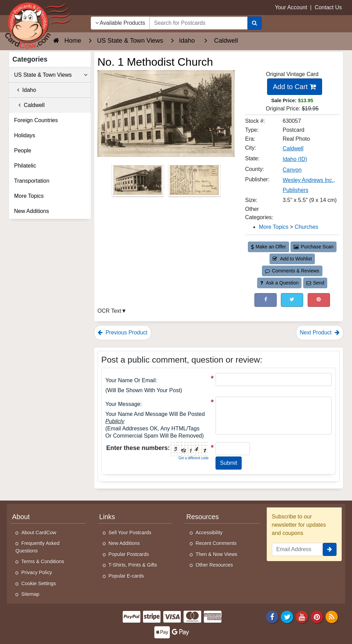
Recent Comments (216, 543)
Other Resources (214, 565)
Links (107, 517)
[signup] (330, 549)
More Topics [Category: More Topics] (274, 227)
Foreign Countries (36, 120)
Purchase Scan (313, 247)
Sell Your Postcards (130, 533)
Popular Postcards (129, 554)
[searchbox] (198, 23)
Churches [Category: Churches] (306, 227)
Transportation (32, 181)
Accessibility (209, 533)
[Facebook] (272, 616)
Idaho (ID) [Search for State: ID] (295, 159)
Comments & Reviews (292, 271)
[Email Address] (298, 549)
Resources (202, 517)
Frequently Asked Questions (37, 547)
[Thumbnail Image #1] (139, 182)
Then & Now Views (216, 554)
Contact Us (328, 7)
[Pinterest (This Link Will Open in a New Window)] (319, 300)
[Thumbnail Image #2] (194, 182)
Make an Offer (268, 247)
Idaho (25, 90)
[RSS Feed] (332, 616)
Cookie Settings (39, 583)
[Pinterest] (317, 616)
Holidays (25, 135)
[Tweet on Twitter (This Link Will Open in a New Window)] (292, 300)
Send (315, 283)
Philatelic (25, 166)
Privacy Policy (37, 572)
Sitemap (30, 594)
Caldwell (29, 105)
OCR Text (109, 311)
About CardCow (39, 533)
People (23, 151)
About (21, 517)
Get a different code (194, 458)
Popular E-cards (126, 576)
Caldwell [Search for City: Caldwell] (293, 148)
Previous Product (123, 332)
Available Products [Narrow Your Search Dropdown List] (120, 23)
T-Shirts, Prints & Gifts (133, 565)
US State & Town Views (51, 75)
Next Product (320, 332)
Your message (123, 404)
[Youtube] (302, 616)
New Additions (31, 211)
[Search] (255, 23)
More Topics (29, 196)
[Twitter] (287, 616)
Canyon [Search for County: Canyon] (292, 170)
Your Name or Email (131, 380)
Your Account (291, 7)
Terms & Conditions (43, 561)
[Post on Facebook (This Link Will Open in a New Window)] (266, 300)
